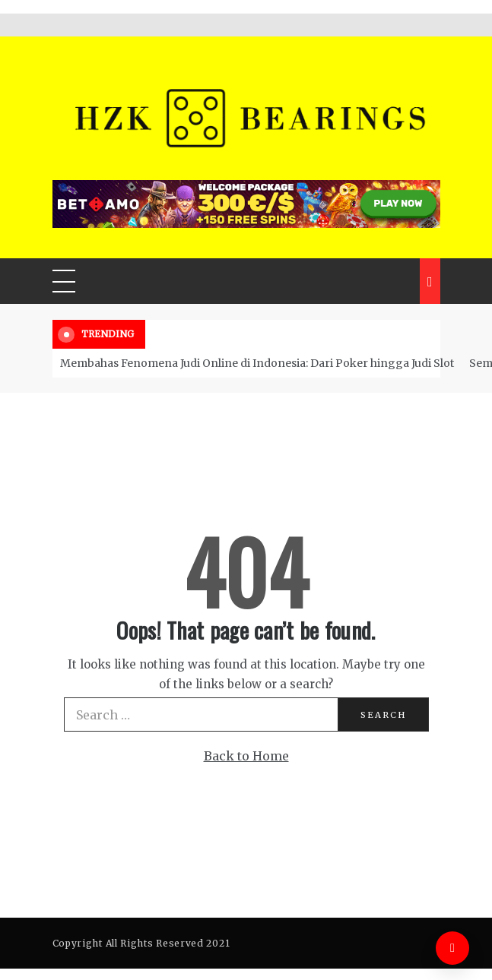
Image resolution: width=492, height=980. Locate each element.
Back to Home (246, 756)
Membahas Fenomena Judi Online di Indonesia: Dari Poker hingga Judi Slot (257, 363)
